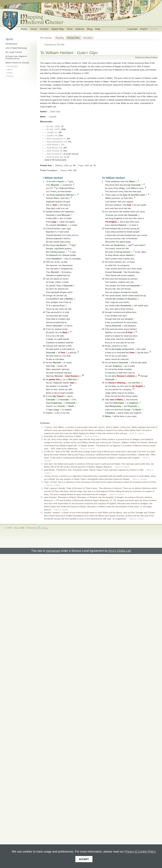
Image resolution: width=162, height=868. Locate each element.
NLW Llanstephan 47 (56, 139)
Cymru (49, 413)
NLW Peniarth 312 (55, 157)
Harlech (123, 225)
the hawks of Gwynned (123, 349)
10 (83, 375)
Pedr (63, 353)
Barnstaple (119, 403)
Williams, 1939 (62, 165)
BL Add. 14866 (53, 126)
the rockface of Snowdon (125, 299)
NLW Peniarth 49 (54, 151)
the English (137, 386)
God (129, 205)
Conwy (127, 410)
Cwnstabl (51, 400)
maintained (53, 551)
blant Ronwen (72, 376)
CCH (22, 528)
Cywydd (53, 117)
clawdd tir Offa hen (65, 195)
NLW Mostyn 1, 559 (56, 145)
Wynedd (55, 185)
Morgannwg (115, 406)
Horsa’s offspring (117, 383)
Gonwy (61, 406)
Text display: (46, 38)
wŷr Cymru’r (59, 396)
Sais (72, 383)
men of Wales (116, 400)
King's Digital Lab (120, 551)
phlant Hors (55, 379)
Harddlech (62, 225)
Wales (132, 181)
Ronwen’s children (126, 376)
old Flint (136, 383)
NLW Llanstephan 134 (57, 142)
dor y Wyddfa (67, 299)
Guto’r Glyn (55, 112)
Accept (84, 859)
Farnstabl (64, 400)
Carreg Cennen (58, 252)
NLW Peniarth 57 (54, 154)
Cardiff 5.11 (52, 132)
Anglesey (117, 366)
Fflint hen (72, 379)
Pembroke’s (120, 245)
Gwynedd (68, 286)
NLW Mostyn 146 (55, 148)
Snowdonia (126, 305)
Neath (138, 410)
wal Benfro (61, 245)
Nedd (71, 406)
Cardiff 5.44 (52, 135)
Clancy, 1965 (66, 170)
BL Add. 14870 (53, 129)
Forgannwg (56, 403)
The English (111, 222)
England (111, 413)
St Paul (129, 332)
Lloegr (56, 410)
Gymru (61, 181)
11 (71, 386)
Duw (55, 205)
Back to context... (138, 433)
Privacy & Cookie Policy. (140, 852)
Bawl (65, 332)
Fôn (53, 366)
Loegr (53, 222)
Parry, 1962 (84, 165)
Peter (132, 353)
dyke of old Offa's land (134, 195)
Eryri (62, 305)
